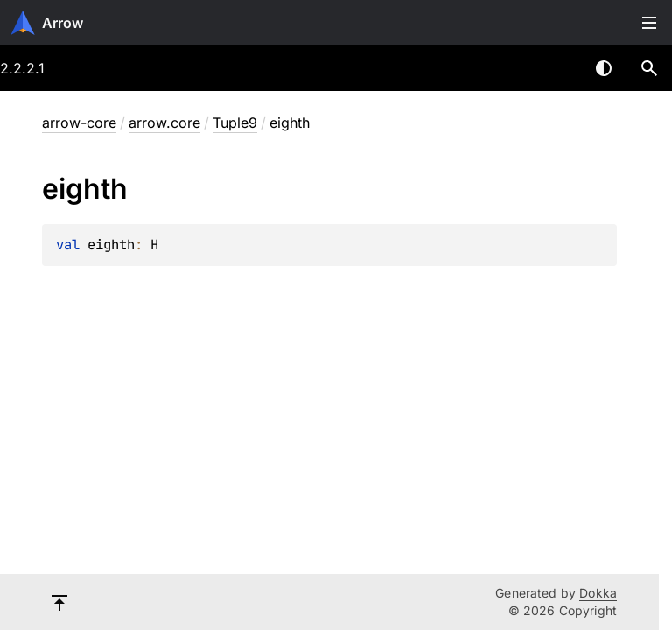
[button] (649, 68)
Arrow (63, 23)
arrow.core (164, 122)
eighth (111, 245)
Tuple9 (235, 122)
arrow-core (79, 122)
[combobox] (558, 68)
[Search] (649, 68)
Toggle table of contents (649, 23)
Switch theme (604, 68)
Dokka (598, 593)
